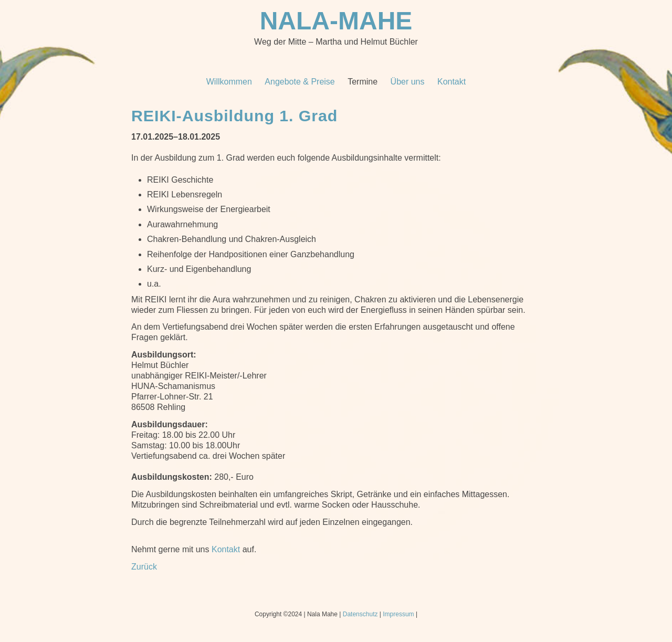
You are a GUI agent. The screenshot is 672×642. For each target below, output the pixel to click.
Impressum (398, 614)
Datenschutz (360, 614)
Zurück (144, 567)
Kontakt (226, 549)
